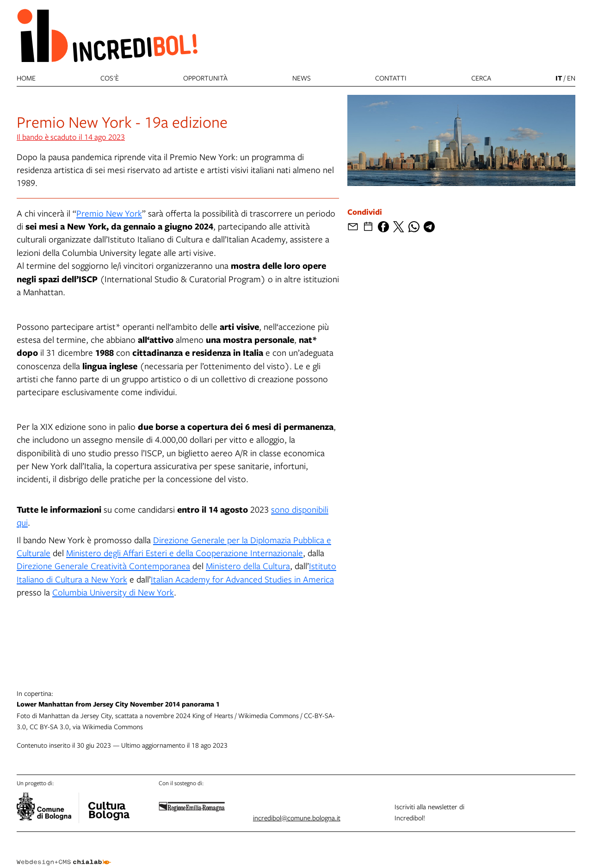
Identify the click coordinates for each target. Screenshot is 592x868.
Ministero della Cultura (248, 566)
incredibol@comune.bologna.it (297, 818)
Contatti (391, 78)
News (302, 78)
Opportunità (205, 78)
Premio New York (109, 213)
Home (26, 78)
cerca (481, 78)
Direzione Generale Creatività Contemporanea (103, 566)
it (559, 78)
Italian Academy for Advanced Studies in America (242, 579)
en (571, 78)
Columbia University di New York (113, 592)
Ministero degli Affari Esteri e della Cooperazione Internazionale (185, 553)
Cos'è (110, 78)
